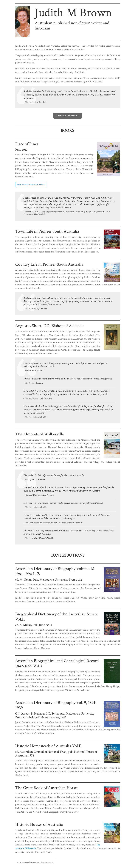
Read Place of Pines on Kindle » (31, 185)
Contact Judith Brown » (68, 116)
